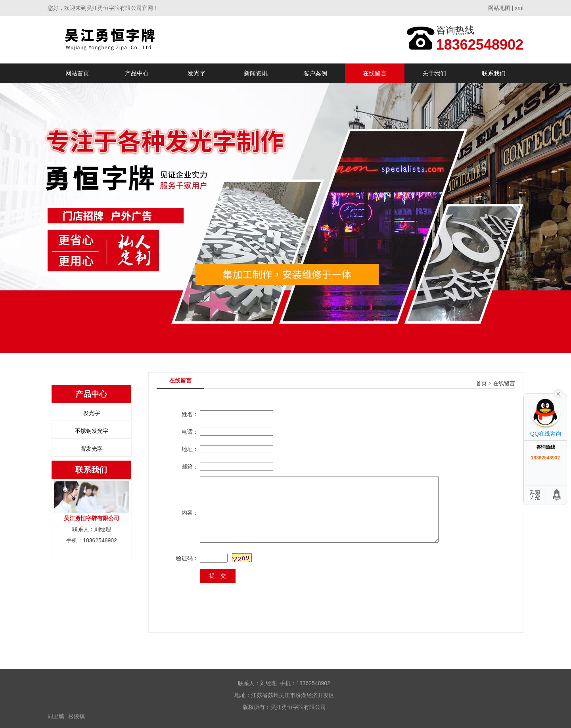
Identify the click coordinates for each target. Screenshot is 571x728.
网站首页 (77, 73)
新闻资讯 (256, 73)
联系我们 (494, 73)
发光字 (196, 73)
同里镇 (56, 716)
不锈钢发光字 (92, 431)
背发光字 (92, 449)
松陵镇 (77, 716)
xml (519, 8)
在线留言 (375, 73)
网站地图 (499, 8)
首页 (481, 383)
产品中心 (137, 73)
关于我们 (434, 73)
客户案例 (315, 73)
